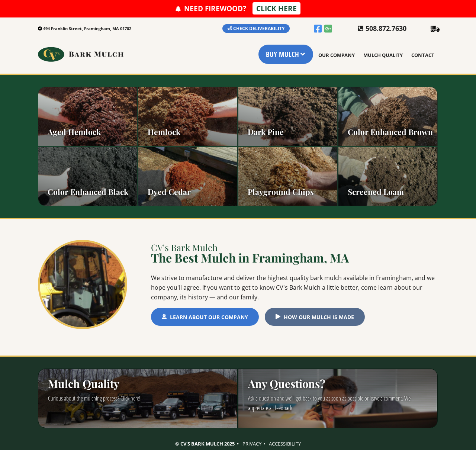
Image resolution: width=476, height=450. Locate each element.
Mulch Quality (383, 55)
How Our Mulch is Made (319, 317)
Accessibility (285, 444)
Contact (423, 55)
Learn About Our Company (209, 317)
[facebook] (318, 28)
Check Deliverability (259, 28)
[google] (329, 28)
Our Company (337, 55)
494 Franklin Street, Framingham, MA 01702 (87, 28)
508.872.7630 (386, 29)
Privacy (252, 444)
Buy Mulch (282, 54)
